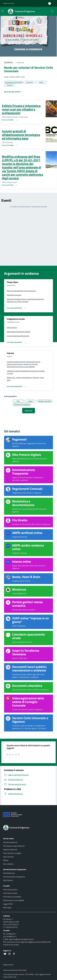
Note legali (7, 908)
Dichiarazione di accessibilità (14, 900)
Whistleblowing (9, 873)
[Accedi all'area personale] (50, 3)
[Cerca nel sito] (52, 11)
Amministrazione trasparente (14, 877)
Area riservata (8, 857)
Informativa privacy (10, 890)
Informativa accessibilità (12, 897)
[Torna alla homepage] (28, 828)
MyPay (6, 860)
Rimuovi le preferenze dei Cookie (15, 970)
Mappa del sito (8, 965)
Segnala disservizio (10, 850)
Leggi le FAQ (8, 904)
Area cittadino (8, 864)
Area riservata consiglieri (12, 853)
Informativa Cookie (10, 893)
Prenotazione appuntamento (14, 846)
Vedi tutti (29, 411)
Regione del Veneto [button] (9, 3)
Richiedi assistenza (10, 842)
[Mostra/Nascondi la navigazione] (2, 11)
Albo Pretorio (8, 880)
